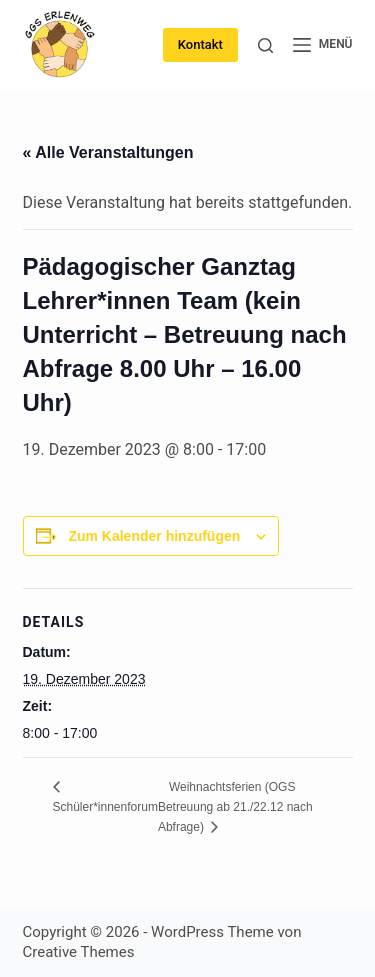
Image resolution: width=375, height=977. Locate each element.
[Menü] (323, 45)
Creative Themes (79, 952)
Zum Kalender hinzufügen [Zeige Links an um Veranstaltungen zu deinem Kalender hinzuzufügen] (154, 536)
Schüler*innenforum (105, 807)
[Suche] (265, 45)
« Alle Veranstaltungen (108, 152)
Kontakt (200, 44)
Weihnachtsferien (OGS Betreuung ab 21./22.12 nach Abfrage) (235, 807)
